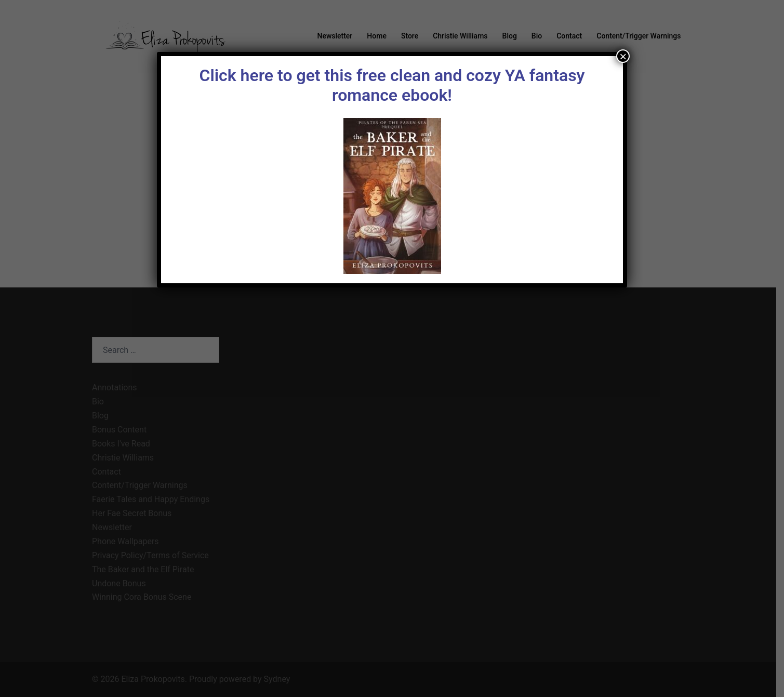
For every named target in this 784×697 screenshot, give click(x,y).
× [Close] (623, 56)
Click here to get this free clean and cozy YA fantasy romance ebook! (392, 85)
